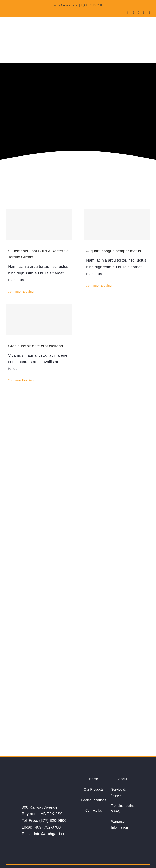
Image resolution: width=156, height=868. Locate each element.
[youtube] (139, 13)
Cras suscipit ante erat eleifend (36, 324)
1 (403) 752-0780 (91, 5)
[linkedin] (149, 13)
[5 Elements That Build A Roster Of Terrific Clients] (39, 203)
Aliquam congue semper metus (114, 229)
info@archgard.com (66, 5)
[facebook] (128, 13)
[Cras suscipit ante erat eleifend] (39, 298)
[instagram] (144, 13)
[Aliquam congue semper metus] (117, 203)
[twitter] (133, 13)
